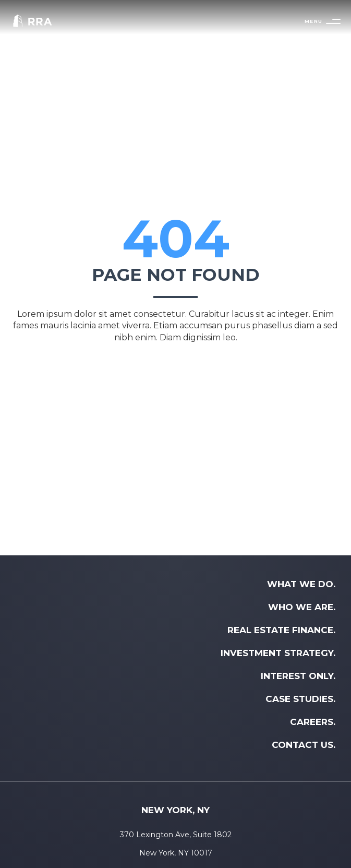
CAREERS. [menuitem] (313, 722)
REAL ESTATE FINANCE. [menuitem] (281, 630)
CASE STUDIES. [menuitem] (300, 699)
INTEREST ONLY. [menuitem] (298, 676)
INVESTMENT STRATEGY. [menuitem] (278, 653)
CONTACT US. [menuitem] (304, 745)
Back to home (176, 366)
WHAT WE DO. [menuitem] (301, 584)
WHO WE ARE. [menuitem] (302, 607)
